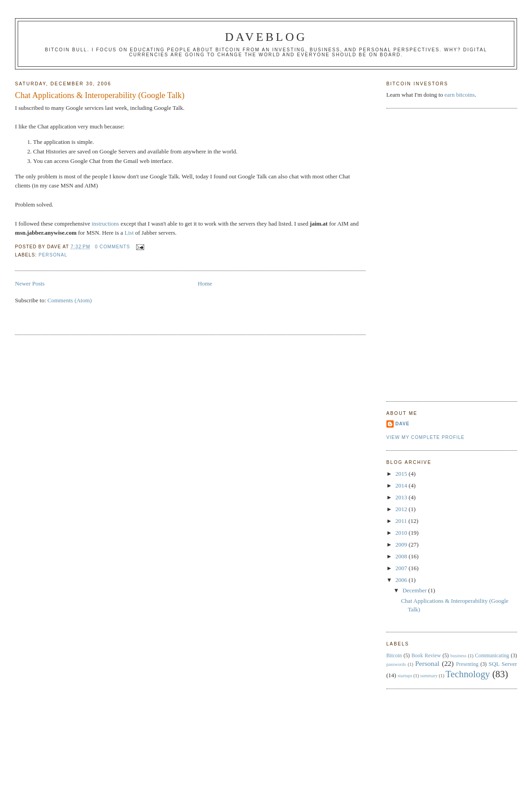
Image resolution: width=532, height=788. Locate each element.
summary (429, 676)
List (129, 233)
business (458, 656)
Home (205, 283)
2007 (402, 568)
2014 (402, 485)
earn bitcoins (460, 95)
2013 (402, 497)
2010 (402, 533)
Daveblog (266, 37)
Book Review (426, 656)
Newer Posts (30, 283)
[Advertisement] (423, 254)
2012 (402, 509)
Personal (53, 255)
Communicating (492, 656)
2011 (402, 521)
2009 (402, 544)
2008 (402, 556)
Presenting (467, 664)
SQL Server (503, 664)
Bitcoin (394, 656)
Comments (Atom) (70, 300)
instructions (105, 224)
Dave (403, 424)
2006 (402, 580)
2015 (402, 474)
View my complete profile (426, 437)
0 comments (112, 247)
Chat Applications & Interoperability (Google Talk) (100, 95)
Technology (468, 674)
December (415, 590)
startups (405, 676)
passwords (396, 664)
